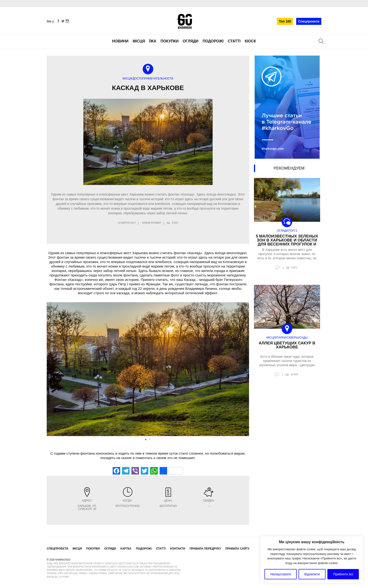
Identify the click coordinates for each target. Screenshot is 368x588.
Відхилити (312, 574)
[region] (312, 560)
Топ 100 (285, 21)
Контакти (178, 549)
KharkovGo (184, 21)
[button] (245, 369)
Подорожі (213, 41)
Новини (120, 41)
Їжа (153, 41)
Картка (126, 549)
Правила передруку (205, 549)
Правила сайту (237, 549)
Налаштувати (281, 574)
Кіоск (250, 41)
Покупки (170, 41)
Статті (234, 41)
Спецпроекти (309, 21)
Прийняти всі (343, 574)
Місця (139, 41)
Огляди (191, 41)
